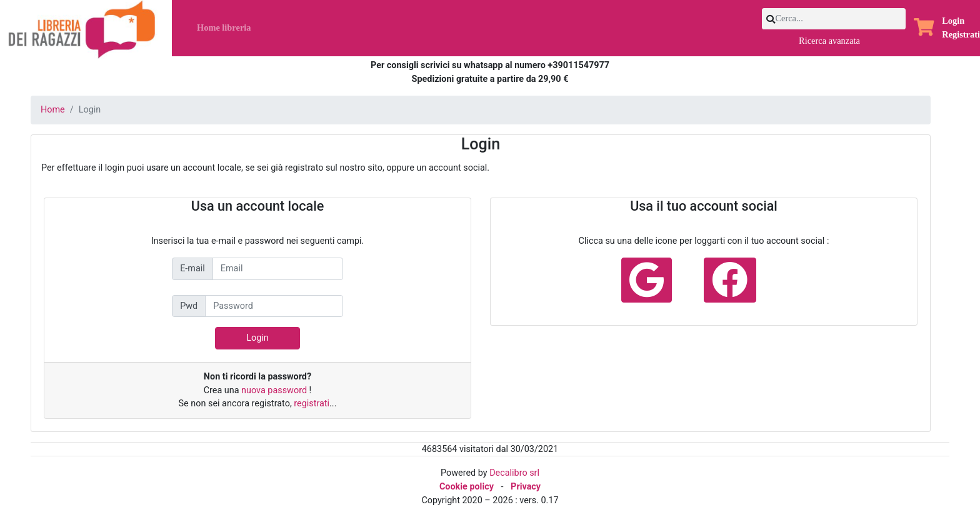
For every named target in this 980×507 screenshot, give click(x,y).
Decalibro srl (514, 473)
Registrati (961, 34)
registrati (312, 404)
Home (53, 110)
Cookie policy (467, 487)
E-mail (192, 269)
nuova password (275, 390)
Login (953, 21)
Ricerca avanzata (829, 41)
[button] (924, 28)
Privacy (526, 487)
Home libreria (224, 28)
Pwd (189, 306)
